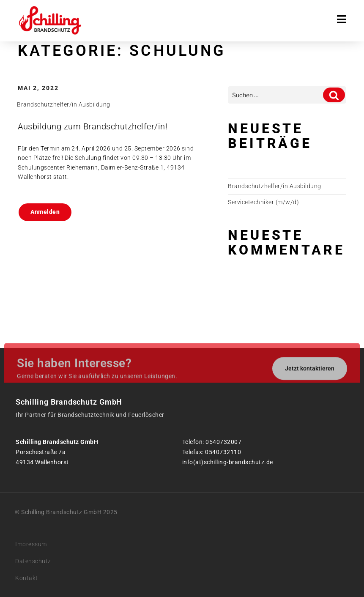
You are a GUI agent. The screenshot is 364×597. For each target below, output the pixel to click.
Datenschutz (33, 561)
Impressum (31, 544)
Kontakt (27, 578)
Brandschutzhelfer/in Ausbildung (64, 104)
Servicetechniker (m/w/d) (263, 202)
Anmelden (45, 212)
